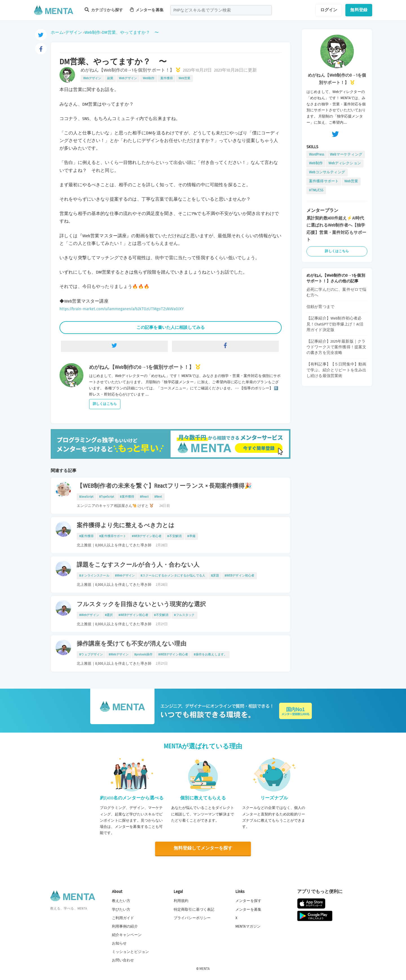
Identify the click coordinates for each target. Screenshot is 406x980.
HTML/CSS (316, 190)
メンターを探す (248, 901)
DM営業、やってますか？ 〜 (130, 32)
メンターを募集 (147, 10)
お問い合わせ (123, 960)
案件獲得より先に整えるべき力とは (126, 526)
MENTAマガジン (248, 926)
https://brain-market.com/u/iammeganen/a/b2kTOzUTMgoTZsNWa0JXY (122, 309)
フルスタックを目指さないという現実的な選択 (141, 604)
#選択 (109, 615)
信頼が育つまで (320, 307)
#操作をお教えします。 (210, 655)
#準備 (191, 536)
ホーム (57, 32)
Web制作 (92, 32)
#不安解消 (174, 536)
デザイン (74, 32)
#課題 (215, 576)
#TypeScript (107, 497)
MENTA (205, 968)
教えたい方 (121, 901)
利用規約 (181, 901)
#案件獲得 (127, 497)
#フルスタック (184, 615)
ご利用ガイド (123, 917)
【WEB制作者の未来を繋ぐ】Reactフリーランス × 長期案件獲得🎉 (164, 486)
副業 (110, 78)
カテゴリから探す (104, 10)
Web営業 (184, 78)
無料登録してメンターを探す (203, 848)
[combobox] (221, 10)
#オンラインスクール (94, 576)
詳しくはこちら (105, 404)
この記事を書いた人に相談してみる (171, 327)
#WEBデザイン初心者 (147, 536)
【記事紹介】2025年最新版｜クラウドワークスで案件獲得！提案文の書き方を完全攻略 (336, 347)
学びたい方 (121, 909)
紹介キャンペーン (127, 935)
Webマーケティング (346, 154)
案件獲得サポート (324, 181)
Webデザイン (92, 78)
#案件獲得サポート (113, 536)
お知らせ (119, 943)
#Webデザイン (125, 576)
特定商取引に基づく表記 (194, 909)
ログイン (329, 10)
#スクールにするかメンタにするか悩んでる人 (173, 576)
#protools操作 (143, 655)
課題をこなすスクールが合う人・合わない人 (138, 565)
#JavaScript (86, 497)
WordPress (317, 154)
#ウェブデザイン (91, 655)
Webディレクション (345, 163)
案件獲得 (167, 78)
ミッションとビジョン (131, 952)
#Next (158, 497)
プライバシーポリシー (192, 917)
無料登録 (359, 10)
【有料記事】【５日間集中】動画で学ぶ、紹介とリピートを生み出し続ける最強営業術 (336, 370)
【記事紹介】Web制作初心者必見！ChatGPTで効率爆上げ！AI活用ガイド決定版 (335, 324)
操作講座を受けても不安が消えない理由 (132, 644)
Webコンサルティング (327, 172)
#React (144, 497)
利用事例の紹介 (125, 926)
